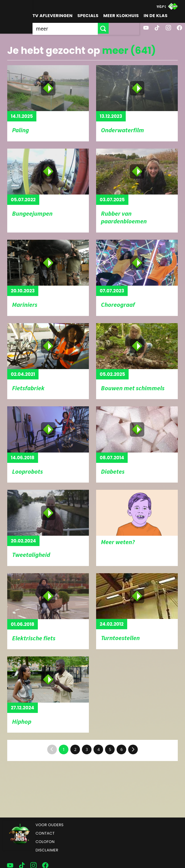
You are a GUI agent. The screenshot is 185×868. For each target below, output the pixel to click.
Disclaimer (47, 850)
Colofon (45, 842)
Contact (45, 833)
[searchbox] (80, 28)
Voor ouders (50, 825)
